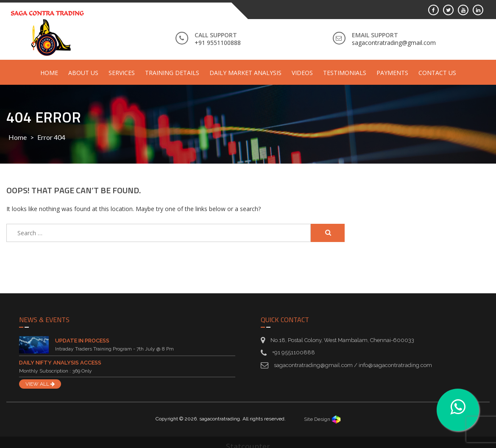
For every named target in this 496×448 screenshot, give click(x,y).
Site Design (322, 419)
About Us (83, 73)
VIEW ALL (40, 384)
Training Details (172, 73)
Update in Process (82, 341)
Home (49, 73)
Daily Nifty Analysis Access (60, 363)
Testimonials (345, 73)
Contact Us (437, 73)
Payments (392, 73)
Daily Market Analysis (245, 73)
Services (122, 73)
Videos (302, 73)
